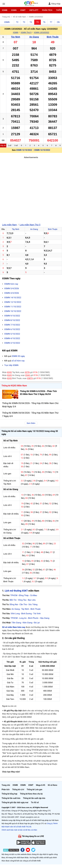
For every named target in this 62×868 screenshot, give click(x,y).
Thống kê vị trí (18, 790)
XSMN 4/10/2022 (12, 338)
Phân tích (47, 10)
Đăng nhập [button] (54, 4)
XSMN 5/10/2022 (12, 334)
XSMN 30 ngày (18, 356)
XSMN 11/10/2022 (13, 307)
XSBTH (30, 378)
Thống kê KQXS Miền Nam (14, 386)
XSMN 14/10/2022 (42, 150)
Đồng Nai (14, 604)
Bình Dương (27, 614)
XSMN (14, 10)
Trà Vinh (37, 614)
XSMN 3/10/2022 (12, 343)
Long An (23, 618)
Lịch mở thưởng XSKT (16, 591)
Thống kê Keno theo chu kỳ (31, 794)
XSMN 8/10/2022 (12, 320)
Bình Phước (33, 618)
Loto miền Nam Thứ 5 (30, 225)
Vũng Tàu (22, 600)
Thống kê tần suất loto (11, 798)
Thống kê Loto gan (34, 790)
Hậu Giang (45, 618)
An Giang (34, 37)
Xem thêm (31, 423)
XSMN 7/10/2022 (12, 325)
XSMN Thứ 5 (26, 32)
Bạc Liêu (32, 600)
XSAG (28, 375)
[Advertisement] (31, 190)
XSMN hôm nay (11, 284)
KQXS (9, 372)
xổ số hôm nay (18, 361)
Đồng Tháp (24, 595)
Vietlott (34, 10)
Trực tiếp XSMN (11, 365)
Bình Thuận (53, 37)
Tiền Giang (16, 623)
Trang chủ (6, 785)
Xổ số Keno (53, 785)
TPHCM (14, 595)
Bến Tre (13, 600)
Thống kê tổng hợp (9, 794)
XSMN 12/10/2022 (24, 150)
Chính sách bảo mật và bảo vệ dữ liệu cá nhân (19, 830)
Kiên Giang (28, 623)
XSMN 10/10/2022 (13, 311)
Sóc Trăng (33, 604)
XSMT (23, 10)
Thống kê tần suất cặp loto (34, 798)
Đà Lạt (37, 623)
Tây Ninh (16, 37)
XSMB (5, 10)
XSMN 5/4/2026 (12, 288)
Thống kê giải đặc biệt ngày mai (15, 802)
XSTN (27, 372)
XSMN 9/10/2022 (12, 316)
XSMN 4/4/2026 (12, 293)
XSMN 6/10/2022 (12, 329)
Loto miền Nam (9, 225)
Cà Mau (34, 595)
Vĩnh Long (15, 614)
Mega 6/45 (41, 785)
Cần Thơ (23, 604)
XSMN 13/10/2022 (41, 32)
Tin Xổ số (35, 802)
